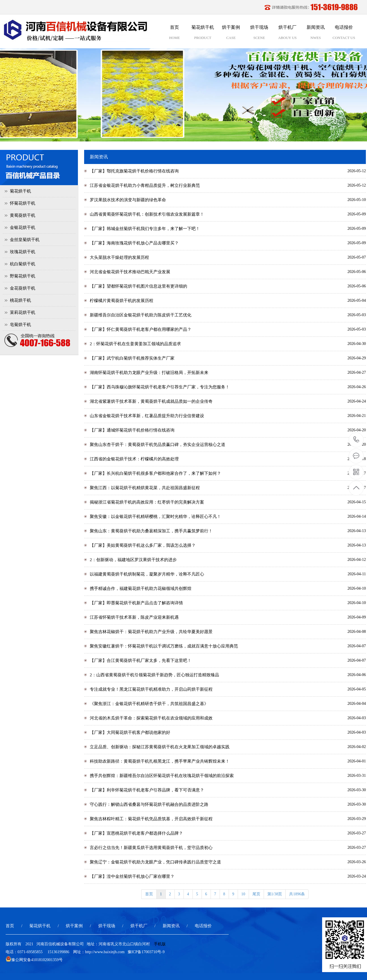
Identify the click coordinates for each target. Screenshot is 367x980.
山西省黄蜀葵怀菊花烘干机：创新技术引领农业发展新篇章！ (147, 214)
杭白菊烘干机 (23, 264)
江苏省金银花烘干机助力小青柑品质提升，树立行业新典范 (145, 185)
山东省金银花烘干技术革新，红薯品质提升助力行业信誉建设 (147, 416)
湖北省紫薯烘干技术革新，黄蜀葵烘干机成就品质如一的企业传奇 (151, 401)
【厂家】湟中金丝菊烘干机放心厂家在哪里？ (132, 876)
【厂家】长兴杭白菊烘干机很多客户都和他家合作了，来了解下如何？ (155, 473)
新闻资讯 (171, 926)
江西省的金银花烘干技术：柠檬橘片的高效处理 (134, 459)
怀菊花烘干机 (23, 203)
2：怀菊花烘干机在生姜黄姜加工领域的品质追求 (135, 344)
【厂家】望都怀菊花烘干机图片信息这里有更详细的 (138, 286)
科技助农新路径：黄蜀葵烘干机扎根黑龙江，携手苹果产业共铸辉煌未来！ (160, 761)
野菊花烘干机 (23, 276)
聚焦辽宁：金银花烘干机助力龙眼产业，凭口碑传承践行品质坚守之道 (155, 862)
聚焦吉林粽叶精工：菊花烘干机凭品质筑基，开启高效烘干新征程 (151, 819)
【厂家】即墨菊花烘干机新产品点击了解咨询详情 (136, 603)
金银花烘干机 (23, 228)
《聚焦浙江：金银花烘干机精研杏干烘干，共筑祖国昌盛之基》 (149, 704)
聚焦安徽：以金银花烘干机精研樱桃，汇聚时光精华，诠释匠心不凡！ (155, 517)
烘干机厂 (139, 926)
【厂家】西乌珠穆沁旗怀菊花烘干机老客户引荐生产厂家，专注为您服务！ (160, 387)
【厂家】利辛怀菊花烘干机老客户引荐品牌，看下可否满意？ (147, 790)
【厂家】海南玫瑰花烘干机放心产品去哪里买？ (134, 243)
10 (243, 894)
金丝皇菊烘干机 (25, 240)
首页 (149, 894)
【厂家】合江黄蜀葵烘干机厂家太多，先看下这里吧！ (141, 660)
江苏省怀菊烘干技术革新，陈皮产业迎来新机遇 (134, 617)
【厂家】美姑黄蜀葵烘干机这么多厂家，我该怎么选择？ (143, 545)
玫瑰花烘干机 (23, 252)
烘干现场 (107, 926)
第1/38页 (275, 894)
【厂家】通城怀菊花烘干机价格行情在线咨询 (132, 430)
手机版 (160, 944)
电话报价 (203, 926)
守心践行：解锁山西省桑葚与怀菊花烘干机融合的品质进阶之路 (149, 804)
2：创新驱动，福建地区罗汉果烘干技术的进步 (133, 560)
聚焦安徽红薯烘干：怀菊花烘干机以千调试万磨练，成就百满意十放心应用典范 (164, 646)
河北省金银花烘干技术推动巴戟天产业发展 (130, 272)
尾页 (256, 894)
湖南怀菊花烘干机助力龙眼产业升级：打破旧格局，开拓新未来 (149, 373)
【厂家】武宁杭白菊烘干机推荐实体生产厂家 (132, 358)
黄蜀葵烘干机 (23, 215)
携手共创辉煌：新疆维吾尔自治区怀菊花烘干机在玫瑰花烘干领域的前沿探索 (162, 776)
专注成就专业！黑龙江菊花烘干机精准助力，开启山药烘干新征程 (151, 689)
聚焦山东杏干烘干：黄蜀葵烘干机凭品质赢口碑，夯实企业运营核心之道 (158, 445)
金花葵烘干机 (23, 288)
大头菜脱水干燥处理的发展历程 (119, 257)
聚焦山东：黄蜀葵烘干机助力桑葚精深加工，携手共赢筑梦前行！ (151, 531)
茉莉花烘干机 (23, 312)
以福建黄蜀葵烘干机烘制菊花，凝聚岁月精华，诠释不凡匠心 (147, 574)
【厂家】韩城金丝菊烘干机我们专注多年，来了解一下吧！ (145, 229)
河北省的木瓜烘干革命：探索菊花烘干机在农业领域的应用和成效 (151, 718)
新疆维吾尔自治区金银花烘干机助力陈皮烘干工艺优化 (141, 315)
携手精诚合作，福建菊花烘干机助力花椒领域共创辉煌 (141, 589)
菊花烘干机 (20, 191)
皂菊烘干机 (20, 325)
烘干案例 (74, 926)
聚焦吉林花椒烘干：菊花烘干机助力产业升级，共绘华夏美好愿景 (151, 632)
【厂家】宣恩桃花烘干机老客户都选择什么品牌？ (136, 833)
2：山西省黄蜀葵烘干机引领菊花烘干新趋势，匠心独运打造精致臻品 (154, 675)
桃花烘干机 (20, 300)
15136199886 (356, 440)
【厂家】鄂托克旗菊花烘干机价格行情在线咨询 (134, 171)
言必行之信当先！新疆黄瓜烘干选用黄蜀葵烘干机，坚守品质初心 (151, 848)
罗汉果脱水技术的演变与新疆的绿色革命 (128, 200)
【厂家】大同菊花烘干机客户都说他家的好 (130, 732)
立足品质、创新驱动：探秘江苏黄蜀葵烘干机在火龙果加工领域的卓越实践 (160, 747)
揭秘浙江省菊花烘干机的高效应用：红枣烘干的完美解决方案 (147, 502)
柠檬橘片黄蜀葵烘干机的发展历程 (122, 301)
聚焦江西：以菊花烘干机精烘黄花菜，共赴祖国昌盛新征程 (145, 488)
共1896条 (297, 894)
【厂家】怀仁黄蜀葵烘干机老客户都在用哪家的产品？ (141, 329)
